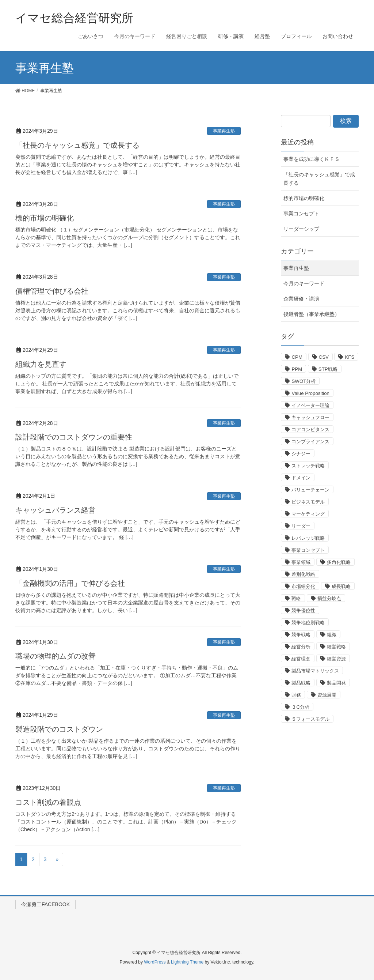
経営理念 (301, 659)
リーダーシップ (301, 229)
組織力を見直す (41, 364)
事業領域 (301, 562)
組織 (332, 635)
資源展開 (327, 695)
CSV (324, 357)
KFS (350, 357)
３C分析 (300, 707)
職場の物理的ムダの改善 (56, 656)
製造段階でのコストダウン (59, 729)
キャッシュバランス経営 (56, 510)
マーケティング (308, 514)
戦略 (296, 598)
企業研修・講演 (301, 299)
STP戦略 (328, 369)
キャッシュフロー (310, 417)
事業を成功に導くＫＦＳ (312, 159)
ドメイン (301, 478)
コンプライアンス (310, 442)
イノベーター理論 (310, 405)
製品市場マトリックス (315, 671)
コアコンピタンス (310, 429)
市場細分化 (303, 586)
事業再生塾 (224, 131)
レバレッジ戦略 (308, 538)
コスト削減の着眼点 (48, 802)
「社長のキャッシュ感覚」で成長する (77, 145)
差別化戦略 (303, 574)
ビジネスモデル (308, 502)
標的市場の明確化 (45, 218)
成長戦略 (341, 586)
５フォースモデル (310, 719)
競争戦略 (301, 635)
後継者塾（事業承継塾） (312, 314)
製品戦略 (301, 683)
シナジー (301, 454)
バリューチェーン (310, 490)
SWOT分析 (304, 381)
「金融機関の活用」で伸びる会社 (70, 583)
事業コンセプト (301, 214)
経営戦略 (336, 647)
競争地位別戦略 (308, 623)
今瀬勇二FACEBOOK (45, 904)
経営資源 (336, 659)
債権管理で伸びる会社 (52, 291)
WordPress (155, 962)
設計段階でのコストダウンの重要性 (74, 437)
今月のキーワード (304, 283)
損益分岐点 (329, 598)
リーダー (301, 526)
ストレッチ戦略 (308, 466)
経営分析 (301, 647)
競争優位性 (303, 610)
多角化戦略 (339, 562)
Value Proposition (310, 393)
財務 (296, 695)
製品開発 (336, 683)
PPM (297, 369)
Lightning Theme (187, 962)
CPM (297, 357)
